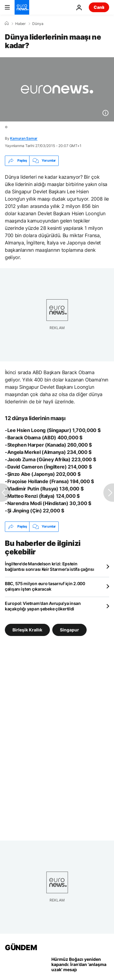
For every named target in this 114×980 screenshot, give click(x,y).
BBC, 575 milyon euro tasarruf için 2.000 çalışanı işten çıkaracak (45, 586)
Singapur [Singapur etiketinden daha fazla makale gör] (69, 630)
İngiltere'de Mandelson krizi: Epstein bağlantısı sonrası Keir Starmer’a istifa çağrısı (50, 566)
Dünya (38, 24)
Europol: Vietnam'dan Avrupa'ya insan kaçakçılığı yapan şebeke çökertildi (43, 606)
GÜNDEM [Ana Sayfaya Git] (21, 948)
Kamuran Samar (24, 138)
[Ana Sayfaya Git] (22, 7)
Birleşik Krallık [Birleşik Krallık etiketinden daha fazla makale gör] (27, 630)
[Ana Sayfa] (7, 23)
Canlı (99, 7)
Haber (20, 24)
